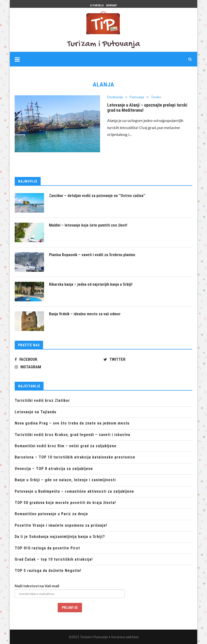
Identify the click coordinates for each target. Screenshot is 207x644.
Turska (156, 97)
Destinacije (115, 97)
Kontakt (112, 5)
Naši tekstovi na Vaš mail (37, 586)
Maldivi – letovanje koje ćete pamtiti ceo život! (88, 225)
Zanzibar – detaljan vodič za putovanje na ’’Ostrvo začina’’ (97, 196)
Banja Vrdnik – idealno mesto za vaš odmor (85, 314)
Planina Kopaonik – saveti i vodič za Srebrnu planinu (92, 255)
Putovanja (137, 97)
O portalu (97, 5)
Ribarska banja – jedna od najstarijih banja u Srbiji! (91, 284)
